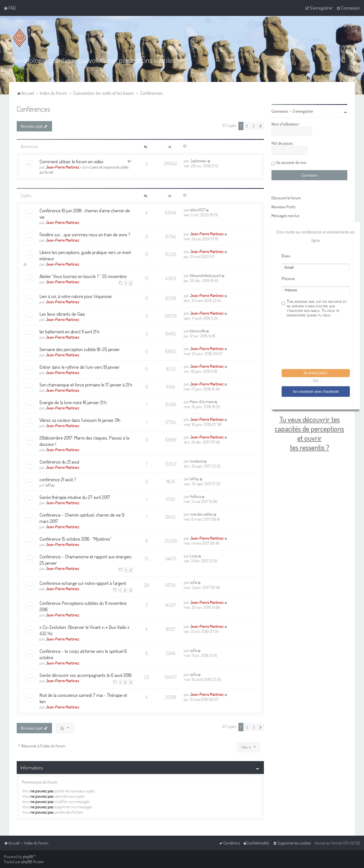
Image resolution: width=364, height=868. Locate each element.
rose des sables (201, 514)
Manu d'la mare (202, 402)
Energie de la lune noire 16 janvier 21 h (73, 402)
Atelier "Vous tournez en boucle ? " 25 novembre (83, 276)
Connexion (280, 111)
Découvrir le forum (286, 198)
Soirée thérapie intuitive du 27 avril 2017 (75, 497)
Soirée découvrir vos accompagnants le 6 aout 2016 (86, 675)
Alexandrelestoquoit (205, 276)
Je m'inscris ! (316, 373)
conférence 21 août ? (58, 479)
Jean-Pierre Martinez (62, 167)
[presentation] (320, 344)
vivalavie (197, 461)
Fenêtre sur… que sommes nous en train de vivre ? (85, 234)
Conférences (33, 109)
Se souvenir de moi (291, 163)
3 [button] (254, 126)
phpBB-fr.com (33, 862)
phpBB (28, 857)
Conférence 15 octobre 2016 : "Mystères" (75, 539)
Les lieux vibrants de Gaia (62, 314)
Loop (194, 556)
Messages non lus (286, 216)
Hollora (195, 496)
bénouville (198, 331)
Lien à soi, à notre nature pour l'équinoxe (76, 296)
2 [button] (247, 126)
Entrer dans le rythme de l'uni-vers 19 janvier (79, 367)
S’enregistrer (303, 111)
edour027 (198, 210)
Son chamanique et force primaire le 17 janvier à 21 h (86, 385)
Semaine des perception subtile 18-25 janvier (80, 349)
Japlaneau (198, 161)
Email (286, 256)
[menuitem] (10, 8)
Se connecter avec (316, 392)
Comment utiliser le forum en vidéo (71, 161)
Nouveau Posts (283, 207)
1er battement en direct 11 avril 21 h (70, 332)
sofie (194, 582)
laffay (50, 485)
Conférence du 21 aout (59, 462)
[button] (261, 126)
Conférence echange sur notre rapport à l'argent (83, 583)
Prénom (288, 279)
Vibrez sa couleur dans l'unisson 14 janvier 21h (80, 420)
